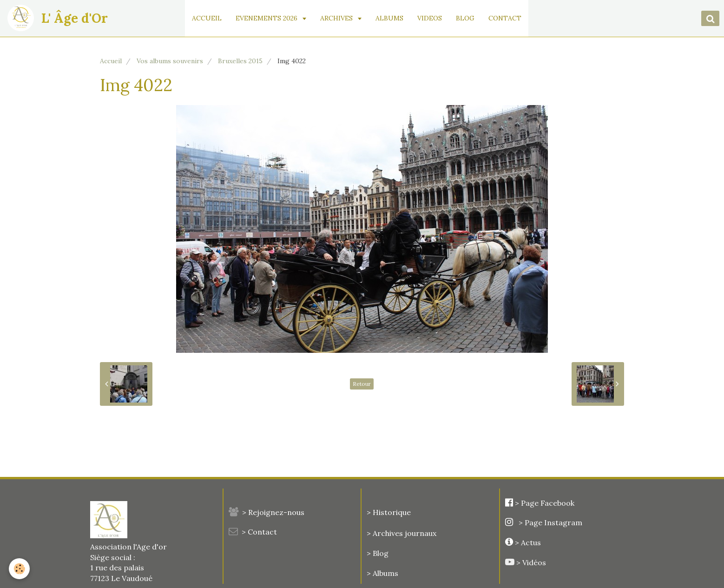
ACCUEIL (208, 18)
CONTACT (506, 18)
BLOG (466, 18)
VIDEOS (431, 18)
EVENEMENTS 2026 (268, 18)
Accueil (111, 61)
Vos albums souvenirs (170, 61)
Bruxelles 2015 (240, 61)
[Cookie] (20, 569)
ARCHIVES (338, 18)
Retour (362, 384)
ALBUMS (390, 18)
